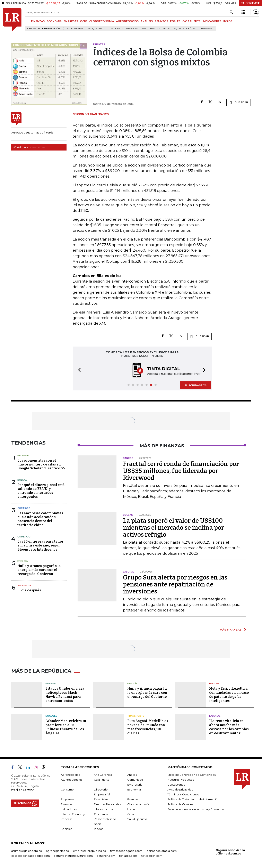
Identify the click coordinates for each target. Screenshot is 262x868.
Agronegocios (70, 775)
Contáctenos (176, 785)
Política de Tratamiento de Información (193, 799)
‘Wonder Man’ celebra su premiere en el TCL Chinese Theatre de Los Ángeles (66, 727)
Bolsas (22, 480)
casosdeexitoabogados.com (30, 856)
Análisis (132, 775)
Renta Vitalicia (160, 29)
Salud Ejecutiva (137, 819)
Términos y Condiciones (183, 794)
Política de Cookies (180, 804)
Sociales (51, 716)
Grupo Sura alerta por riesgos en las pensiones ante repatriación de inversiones (175, 584)
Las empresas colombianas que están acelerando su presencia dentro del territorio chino (40, 519)
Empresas (67, 799)
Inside (131, 809)
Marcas (214, 683)
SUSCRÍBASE (251, 3)
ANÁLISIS (147, 21)
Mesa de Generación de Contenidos (191, 775)
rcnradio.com (128, 856)
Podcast (66, 819)
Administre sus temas (29, 147)
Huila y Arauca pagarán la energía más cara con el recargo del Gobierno (39, 570)
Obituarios (101, 814)
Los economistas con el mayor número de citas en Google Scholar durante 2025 (41, 464)
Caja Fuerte (102, 780)
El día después (29, 590)
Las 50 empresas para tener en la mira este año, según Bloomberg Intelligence (40, 545)
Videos (99, 829)
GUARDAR (239, 102)
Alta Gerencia (103, 775)
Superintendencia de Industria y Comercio (196, 809)
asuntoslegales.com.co (27, 851)
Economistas (75, 29)
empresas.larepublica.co (90, 851)
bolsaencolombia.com (162, 851)
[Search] (231, 12)
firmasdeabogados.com (126, 851)
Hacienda (23, 455)
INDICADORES (212, 21)
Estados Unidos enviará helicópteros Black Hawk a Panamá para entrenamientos (65, 695)
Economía (134, 789)
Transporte (136, 716)
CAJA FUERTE (191, 21)
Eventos (133, 799)
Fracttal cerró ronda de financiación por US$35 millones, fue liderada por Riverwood (181, 471)
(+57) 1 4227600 (22, 789)
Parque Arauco (97, 29)
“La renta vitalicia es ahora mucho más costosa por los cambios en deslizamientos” (229, 727)
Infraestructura (103, 809)
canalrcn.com (106, 856)
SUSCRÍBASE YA (196, 385)
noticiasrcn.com (152, 856)
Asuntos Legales (72, 780)
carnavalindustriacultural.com (73, 856)
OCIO (84, 21)
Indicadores (69, 809)
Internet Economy (73, 814)
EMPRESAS (71, 21)
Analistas (24, 585)
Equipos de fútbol (185, 29)
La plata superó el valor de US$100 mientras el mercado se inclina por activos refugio (174, 528)
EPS (144, 29)
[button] (78, 370)
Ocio (131, 814)
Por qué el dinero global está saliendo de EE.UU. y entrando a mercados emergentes (41, 491)
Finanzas (67, 804)
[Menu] (28, 21)
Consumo (67, 789)
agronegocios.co (58, 851)
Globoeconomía (138, 804)
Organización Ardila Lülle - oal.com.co (230, 852)
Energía (23, 561)
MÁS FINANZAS (231, 630)
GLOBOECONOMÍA (102, 21)
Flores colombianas (124, 29)
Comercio (24, 508)
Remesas (207, 29)
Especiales (101, 799)
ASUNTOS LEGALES (168, 21)
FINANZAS (38, 21)
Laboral (215, 716)
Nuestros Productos (181, 780)
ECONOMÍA (54, 21)
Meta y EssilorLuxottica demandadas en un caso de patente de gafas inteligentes (229, 695)
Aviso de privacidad (180, 789)
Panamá (51, 683)
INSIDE (228, 21)
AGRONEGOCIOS (127, 21)
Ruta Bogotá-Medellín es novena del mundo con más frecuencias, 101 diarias (148, 727)
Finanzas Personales (107, 804)
